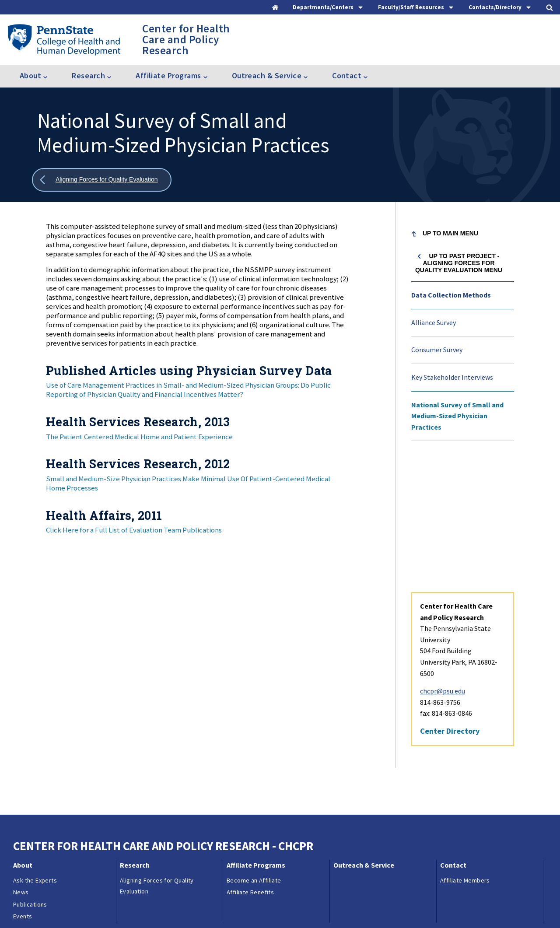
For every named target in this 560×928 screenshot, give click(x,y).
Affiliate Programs (256, 736)
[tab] (328, 7)
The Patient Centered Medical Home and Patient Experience (139, 437)
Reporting (167, 908)
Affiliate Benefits (250, 763)
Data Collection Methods (451, 295)
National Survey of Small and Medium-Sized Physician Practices (457, 416)
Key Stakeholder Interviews (452, 377)
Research (135, 736)
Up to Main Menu (450, 233)
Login (316, 908)
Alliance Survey (434, 322)
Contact (453, 736)
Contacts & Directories (113, 908)
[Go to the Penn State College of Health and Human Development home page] (64, 39)
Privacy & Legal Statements (226, 908)
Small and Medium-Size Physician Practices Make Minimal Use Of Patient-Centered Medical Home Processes (188, 483)
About (23, 736)
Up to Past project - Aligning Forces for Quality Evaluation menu (459, 263)
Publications (30, 776)
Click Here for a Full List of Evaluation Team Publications (134, 530)
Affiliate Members (465, 752)
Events (23, 788)
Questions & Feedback (43, 908)
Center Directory (450, 602)
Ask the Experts (35, 752)
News (21, 763)
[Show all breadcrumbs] (102, 180)
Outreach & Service (364, 736)
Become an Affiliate (254, 752)
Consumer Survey (437, 350)
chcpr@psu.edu (443, 562)
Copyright (286, 908)
